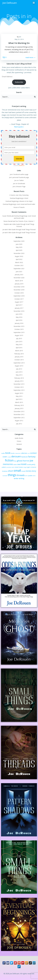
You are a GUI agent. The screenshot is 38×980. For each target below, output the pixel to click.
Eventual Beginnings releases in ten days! (19, 201)
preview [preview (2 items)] (9, 467)
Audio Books (19, 438)
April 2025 (19, 250)
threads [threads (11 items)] (21, 475)
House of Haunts (19, 207)
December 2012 (19, 411)
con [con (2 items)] (29, 453)
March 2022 (19, 262)
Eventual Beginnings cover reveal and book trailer (19, 204)
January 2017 (19, 308)
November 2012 (19, 414)
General (19, 444)
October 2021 (19, 265)
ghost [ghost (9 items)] (20, 461)
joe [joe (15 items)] (31, 461)
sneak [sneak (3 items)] (23, 471)
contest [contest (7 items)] (33, 453)
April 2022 (19, 259)
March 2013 (19, 402)
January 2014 (19, 381)
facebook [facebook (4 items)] (24, 457)
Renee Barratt (8, 221)
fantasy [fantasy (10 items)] (32, 457)
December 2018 (19, 287)
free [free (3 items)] (15, 461)
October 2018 (19, 293)
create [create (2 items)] (9, 457)
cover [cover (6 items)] (5, 457)
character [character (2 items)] (18, 453)
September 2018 (19, 296)
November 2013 (19, 384)
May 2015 (19, 344)
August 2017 (19, 302)
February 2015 (19, 354)
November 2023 (19, 253)
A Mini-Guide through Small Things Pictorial (21, 230)
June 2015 (19, 341)
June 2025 (19, 244)
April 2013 (19, 399)
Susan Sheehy (7, 216)
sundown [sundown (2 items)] (5, 476)
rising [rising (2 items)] (25, 467)
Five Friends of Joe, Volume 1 (25, 221)
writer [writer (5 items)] (16, 478)
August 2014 (19, 366)
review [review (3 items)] (21, 467)
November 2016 (19, 311)
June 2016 (19, 314)
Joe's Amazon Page (19, 186)
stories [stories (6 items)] (28, 471)
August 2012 (19, 421)
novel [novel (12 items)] (24, 464)
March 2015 (19, 351)
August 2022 (19, 256)
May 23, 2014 (19, 39)
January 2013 (19, 408)
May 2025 (19, 247)
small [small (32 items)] (17, 471)
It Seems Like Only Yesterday (19, 195)
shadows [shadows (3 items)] (5, 471)
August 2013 (19, 393)
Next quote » (19, 127)
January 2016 (19, 323)
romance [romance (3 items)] (33, 467)
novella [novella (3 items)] (29, 464)
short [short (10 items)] (11, 471)
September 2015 (19, 332)
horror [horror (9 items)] (26, 461)
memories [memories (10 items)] (8, 464)
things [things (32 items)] (12, 475)
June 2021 (19, 272)
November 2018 (19, 290)
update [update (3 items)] (30, 476)
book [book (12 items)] (8, 453)
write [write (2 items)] (34, 476)
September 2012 (19, 418)
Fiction (19, 441)
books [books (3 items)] (13, 453)
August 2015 (19, 335)
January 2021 (19, 275)
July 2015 (19, 338)
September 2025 (19, 241)
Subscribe (19, 82)
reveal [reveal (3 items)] (16, 467)
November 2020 (19, 278)
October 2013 (19, 387)
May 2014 (19, 375)
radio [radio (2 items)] (13, 467)
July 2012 (19, 424)
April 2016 (19, 320)
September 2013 (19, 390)
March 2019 (19, 281)
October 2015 (19, 329)
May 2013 (19, 396)
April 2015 (19, 348)
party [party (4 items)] (33, 464)
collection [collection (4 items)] (24, 453)
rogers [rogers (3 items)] (28, 467)
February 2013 (19, 405)
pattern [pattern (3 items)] (4, 467)
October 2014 (19, 360)
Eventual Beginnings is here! (19, 198)
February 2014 (19, 378)
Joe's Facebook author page (19, 174)
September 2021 (19, 269)
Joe (20, 37)
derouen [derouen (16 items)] (16, 456)
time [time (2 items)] (26, 476)
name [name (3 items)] (15, 464)
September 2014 (19, 363)
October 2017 (19, 299)
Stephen (6, 224)
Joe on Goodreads (19, 183)
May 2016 (19, 317)
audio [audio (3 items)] (3, 453)
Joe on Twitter (19, 180)
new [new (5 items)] (19, 464)
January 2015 (19, 357)
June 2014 (19, 372)
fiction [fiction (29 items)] (9, 460)
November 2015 (19, 326)
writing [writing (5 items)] (22, 478)
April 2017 (19, 305)
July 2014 (19, 369)
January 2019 (19, 284)
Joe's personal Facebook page (19, 177)
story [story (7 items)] (34, 471)
